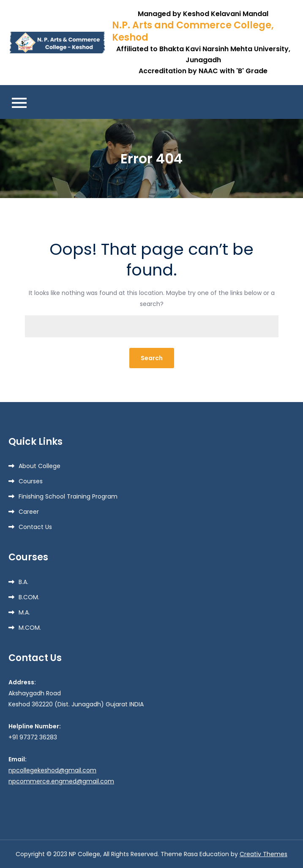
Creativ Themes (263, 854)
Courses (31, 481)
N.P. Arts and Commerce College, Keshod (193, 31)
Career (29, 512)
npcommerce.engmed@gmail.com (61, 781)
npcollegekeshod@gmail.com (52, 770)
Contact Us (35, 527)
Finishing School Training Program (68, 496)
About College (40, 466)
